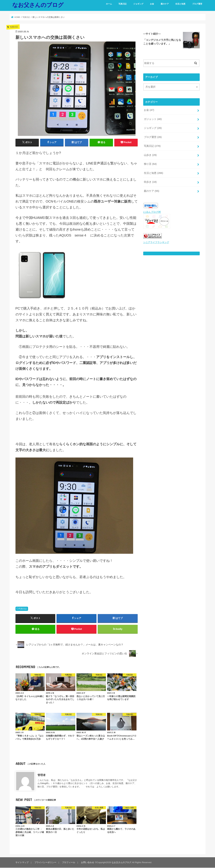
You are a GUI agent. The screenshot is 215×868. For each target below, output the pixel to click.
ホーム (109, 4)
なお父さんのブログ (38, 5)
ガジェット (153, 119)
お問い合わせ (87, 863)
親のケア (165, 4)
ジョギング (138, 4)
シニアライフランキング (155, 241)
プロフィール (68, 863)
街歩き (150, 181)
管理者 (42, 775)
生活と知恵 (180, 4)
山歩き (150, 155)
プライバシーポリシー (45, 863)
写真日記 (123, 4)
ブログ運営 (197, 4)
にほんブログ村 (152, 211)
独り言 (150, 163)
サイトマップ (22, 863)
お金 (152, 4)
